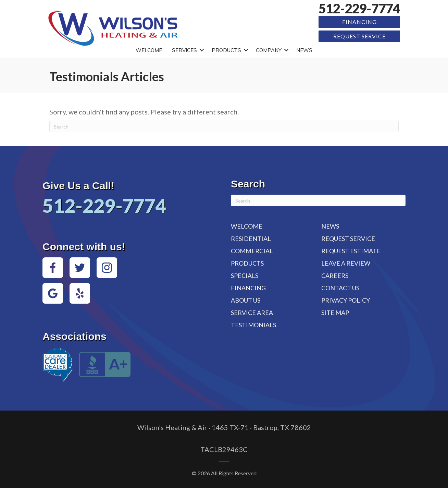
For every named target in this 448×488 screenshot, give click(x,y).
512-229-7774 (359, 8)
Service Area (252, 313)
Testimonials (253, 325)
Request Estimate (351, 251)
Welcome (149, 50)
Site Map (335, 313)
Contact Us (340, 288)
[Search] (224, 126)
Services (184, 50)
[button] (202, 50)
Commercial (252, 251)
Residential (251, 239)
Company (269, 50)
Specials (245, 276)
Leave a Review (346, 263)
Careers (335, 276)
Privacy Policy (346, 300)
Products (226, 50)
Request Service (359, 36)
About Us (246, 300)
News (304, 50)
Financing (359, 22)
